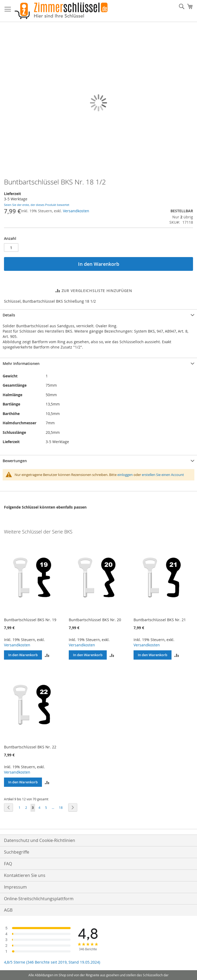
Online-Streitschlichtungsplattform (39, 899)
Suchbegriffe (17, 852)
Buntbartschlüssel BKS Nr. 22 (30, 747)
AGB (8, 910)
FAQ (8, 864)
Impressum (15, 887)
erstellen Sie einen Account (163, 475)
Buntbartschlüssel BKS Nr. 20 (95, 620)
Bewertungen (15, 461)
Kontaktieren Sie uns (25, 875)
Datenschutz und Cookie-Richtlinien (40, 840)
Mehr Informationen (21, 363)
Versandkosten (76, 211)
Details (9, 315)
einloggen (125, 475)
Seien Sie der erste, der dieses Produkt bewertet (37, 205)
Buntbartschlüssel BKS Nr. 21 (160, 620)
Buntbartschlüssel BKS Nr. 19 (30, 620)
